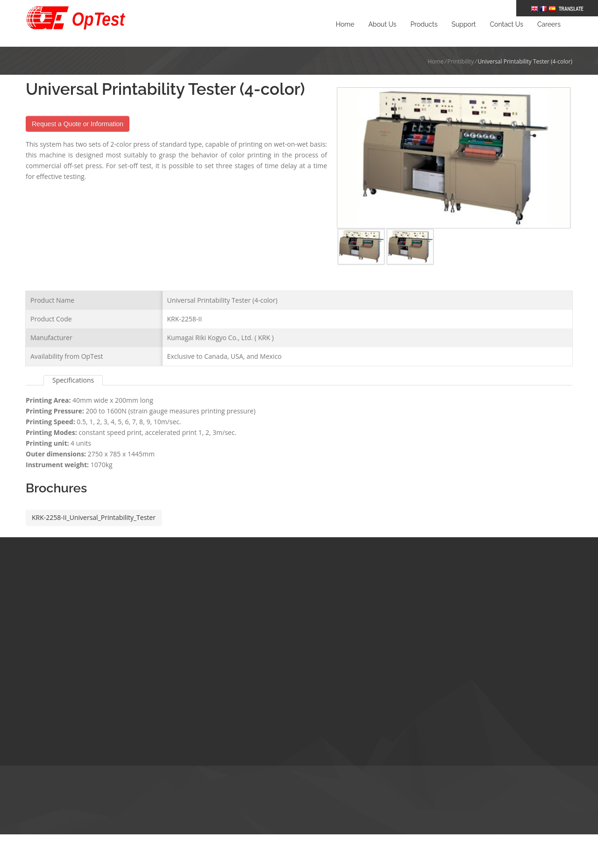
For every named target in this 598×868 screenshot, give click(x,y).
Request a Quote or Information (78, 124)
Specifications (73, 366)
